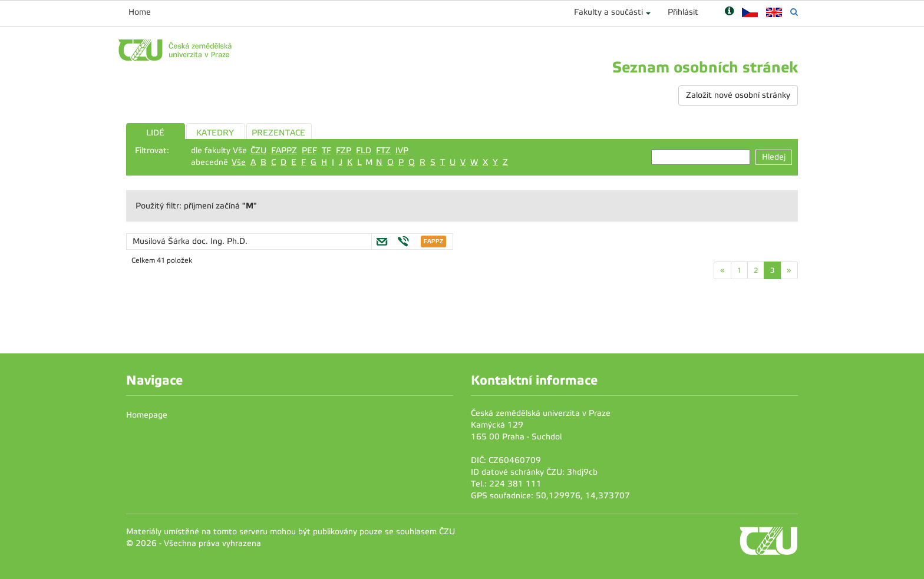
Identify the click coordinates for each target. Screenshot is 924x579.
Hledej (774, 157)
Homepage (147, 415)
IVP (402, 150)
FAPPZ (284, 150)
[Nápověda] (729, 12)
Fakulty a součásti (608, 12)
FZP (344, 150)
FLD (364, 150)
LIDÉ (155, 133)
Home (140, 12)
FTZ (383, 150)
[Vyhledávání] (794, 12)
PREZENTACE (278, 133)
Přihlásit (683, 12)
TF (326, 150)
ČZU (258, 150)
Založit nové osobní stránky (738, 95)
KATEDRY (215, 133)
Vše (239, 162)
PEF (309, 150)
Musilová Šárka (162, 241)
